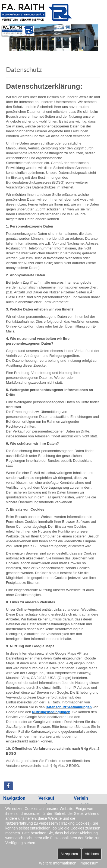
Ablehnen (92, 854)
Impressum (89, 863)
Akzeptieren (69, 854)
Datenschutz (24, 69)
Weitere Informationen (58, 863)
